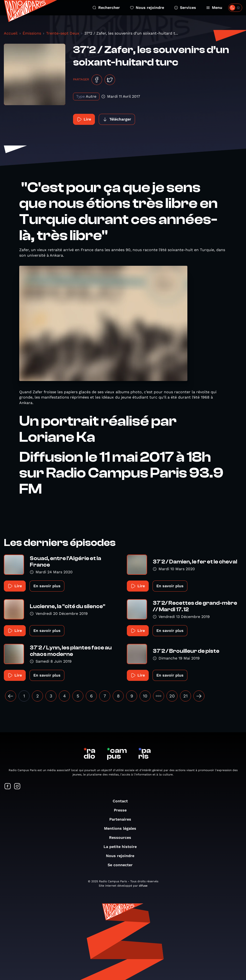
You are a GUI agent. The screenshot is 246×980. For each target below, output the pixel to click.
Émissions (32, 33)
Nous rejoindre (147, 8)
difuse (143, 886)
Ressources (123, 838)
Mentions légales (123, 828)
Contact (123, 801)
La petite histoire (123, 847)
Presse (123, 810)
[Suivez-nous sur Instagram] (17, 787)
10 (145, 696)
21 (185, 696)
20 (172, 696)
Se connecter (123, 865)
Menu (214, 8)
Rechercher (106, 8)
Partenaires (123, 819)
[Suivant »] (199, 696)
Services (185, 8)
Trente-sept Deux (63, 33)
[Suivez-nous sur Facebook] (8, 787)
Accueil (11, 33)
